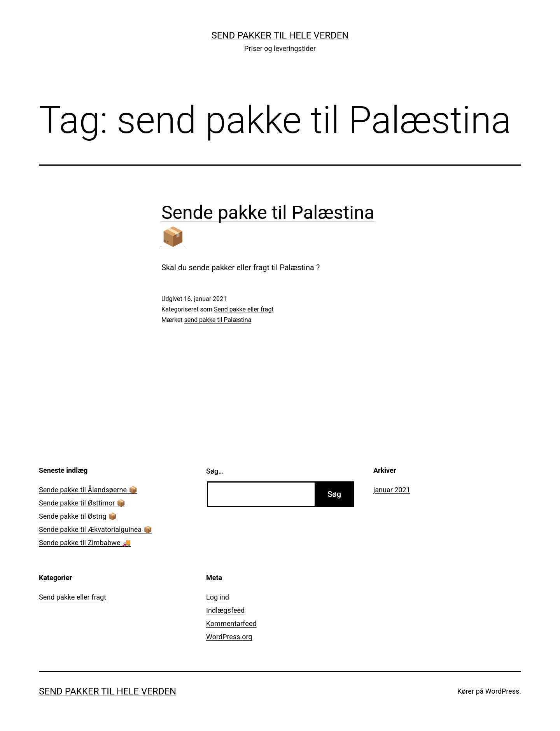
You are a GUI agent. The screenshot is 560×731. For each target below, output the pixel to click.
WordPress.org (229, 637)
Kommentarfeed (231, 623)
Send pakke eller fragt (244, 309)
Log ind (218, 597)
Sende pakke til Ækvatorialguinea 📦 (95, 529)
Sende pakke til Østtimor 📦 (82, 503)
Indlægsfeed (225, 610)
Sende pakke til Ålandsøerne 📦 (88, 490)
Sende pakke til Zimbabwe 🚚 (85, 543)
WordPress (502, 691)
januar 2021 (392, 490)
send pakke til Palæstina (218, 320)
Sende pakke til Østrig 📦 (78, 516)
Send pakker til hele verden (280, 35)
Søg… (215, 471)
